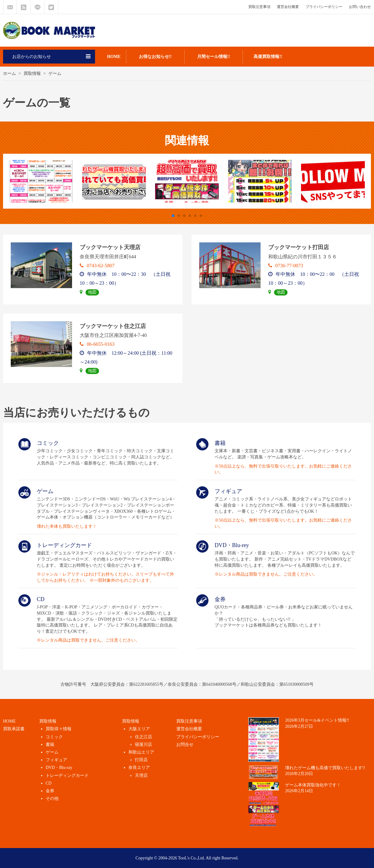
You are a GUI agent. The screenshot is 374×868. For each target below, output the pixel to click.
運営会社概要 (288, 7)
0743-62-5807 (97, 266)
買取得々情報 (59, 729)
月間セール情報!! (214, 57)
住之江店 (143, 737)
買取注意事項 (259, 7)
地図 (92, 292)
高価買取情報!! (268, 57)
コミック (54, 737)
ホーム (10, 73)
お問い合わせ (360, 7)
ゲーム (52, 752)
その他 (52, 799)
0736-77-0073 (286, 266)
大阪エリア (139, 729)
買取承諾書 (14, 729)
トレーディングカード (67, 775)
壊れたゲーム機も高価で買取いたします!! (325, 768)
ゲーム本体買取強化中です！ (313, 785)
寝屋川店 (143, 745)
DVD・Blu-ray (59, 768)
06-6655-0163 (97, 344)
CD (49, 783)
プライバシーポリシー (324, 7)
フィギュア (56, 760)
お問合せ (185, 745)
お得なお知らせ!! (155, 57)
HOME (114, 57)
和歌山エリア (141, 752)
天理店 (141, 775)
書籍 (50, 745)
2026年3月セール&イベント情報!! (317, 720)
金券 (50, 791)
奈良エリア (139, 768)
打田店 (141, 760)
